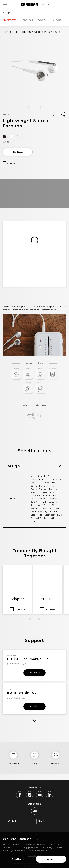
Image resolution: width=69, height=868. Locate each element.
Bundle (57, 20)
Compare (13, 163)
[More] (34, 720)
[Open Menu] (5, 4)
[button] (28, 107)
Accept (51, 859)
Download (34, 673)
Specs (42, 20)
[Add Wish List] (55, 115)
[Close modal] (65, 839)
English (43, 822)
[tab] (34, 466)
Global (12, 822)
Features (27, 20)
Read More (18, 859)
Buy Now (17, 152)
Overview (9, 20)
